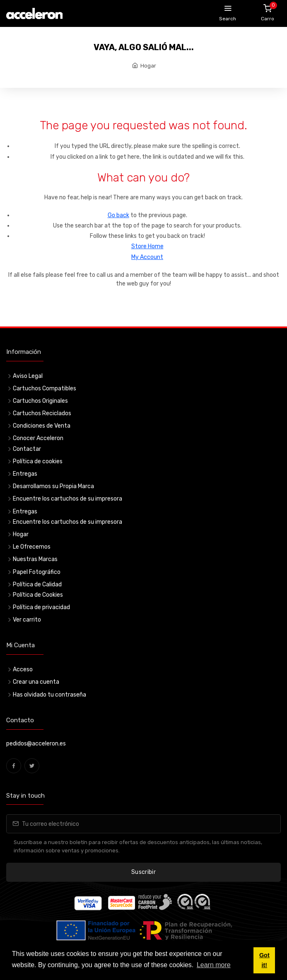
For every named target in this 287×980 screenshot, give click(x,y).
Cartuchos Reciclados (42, 413)
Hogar (148, 66)
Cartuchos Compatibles (45, 388)
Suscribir (143, 872)
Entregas (25, 474)
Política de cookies (38, 461)
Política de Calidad (37, 584)
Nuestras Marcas (35, 559)
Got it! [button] (264, 960)
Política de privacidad (41, 607)
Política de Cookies (38, 595)
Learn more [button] (214, 965)
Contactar (27, 449)
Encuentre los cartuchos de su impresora (68, 499)
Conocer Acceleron (38, 438)
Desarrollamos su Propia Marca (53, 486)
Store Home (147, 246)
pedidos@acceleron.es (36, 744)
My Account (147, 257)
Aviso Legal (28, 376)
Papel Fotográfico (37, 572)
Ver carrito (27, 620)
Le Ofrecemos (32, 547)
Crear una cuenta (36, 682)
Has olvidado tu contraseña (49, 695)
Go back (118, 215)
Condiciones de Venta (42, 426)
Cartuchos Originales (40, 401)
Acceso (23, 669)
